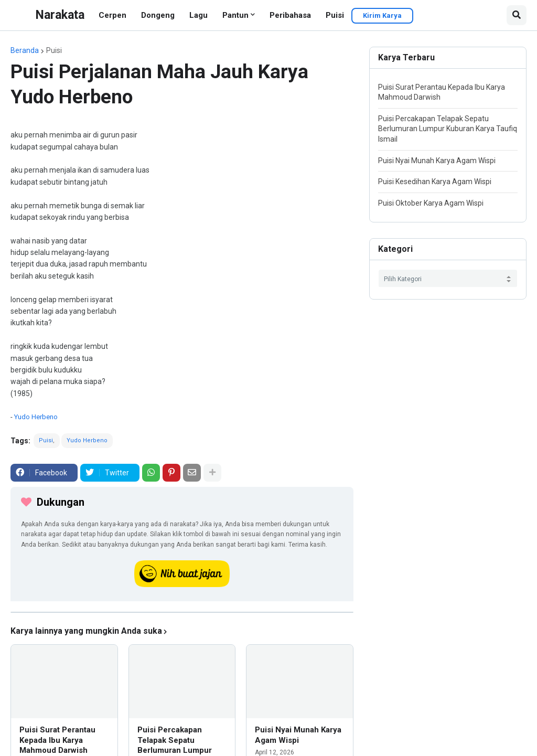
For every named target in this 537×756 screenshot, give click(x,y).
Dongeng (158, 15)
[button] (517, 15)
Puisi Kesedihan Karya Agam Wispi (435, 182)
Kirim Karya (382, 15)
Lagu (198, 15)
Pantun (235, 15)
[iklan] (182, 612)
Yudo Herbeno (36, 417)
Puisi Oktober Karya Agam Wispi (431, 203)
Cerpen (112, 15)
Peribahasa (290, 15)
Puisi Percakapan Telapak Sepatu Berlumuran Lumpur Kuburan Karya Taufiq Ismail (448, 129)
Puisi (335, 15)
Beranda (25, 50)
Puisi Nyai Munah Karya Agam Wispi (298, 735)
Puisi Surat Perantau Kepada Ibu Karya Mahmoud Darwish (57, 740)
